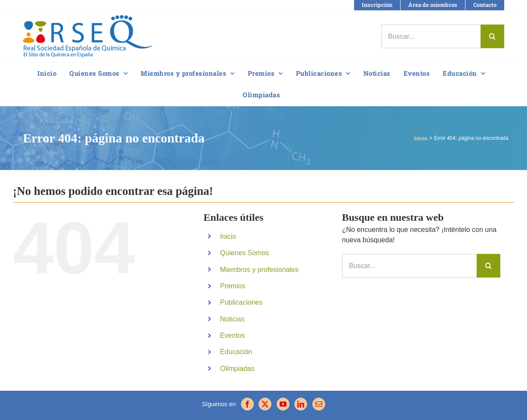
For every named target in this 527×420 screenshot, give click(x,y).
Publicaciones (241, 302)
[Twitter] (265, 404)
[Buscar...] (431, 36)
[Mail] (319, 404)
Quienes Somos (244, 253)
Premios (233, 286)
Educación (236, 352)
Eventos (232, 335)
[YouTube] (283, 404)
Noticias (232, 319)
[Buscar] (492, 36)
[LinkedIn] (301, 404)
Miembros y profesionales (259, 270)
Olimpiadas (237, 369)
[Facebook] (247, 404)
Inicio (228, 236)
